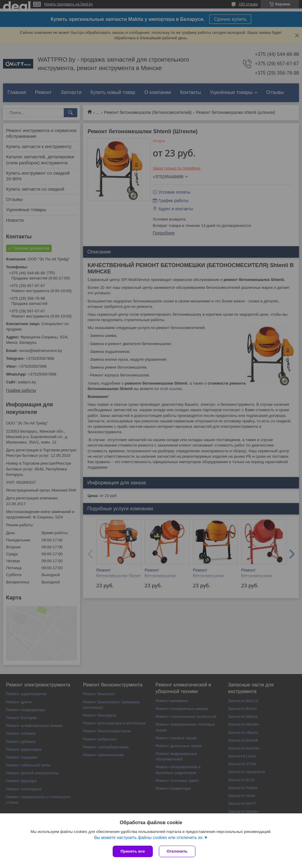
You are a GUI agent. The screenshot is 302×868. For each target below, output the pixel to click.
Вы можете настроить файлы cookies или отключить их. (149, 837)
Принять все (133, 851)
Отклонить (177, 851)
